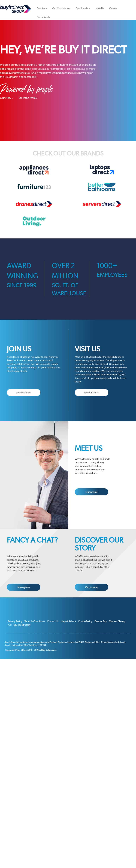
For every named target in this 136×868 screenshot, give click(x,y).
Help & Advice (68, 621)
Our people (92, 492)
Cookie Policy (85, 621)
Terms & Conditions (35, 621)
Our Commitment (61, 8)
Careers (113, 8)
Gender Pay (101, 621)
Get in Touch (43, 17)
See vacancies (24, 393)
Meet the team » (28, 98)
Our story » (7, 98)
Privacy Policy (15, 621)
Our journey (92, 587)
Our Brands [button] (83, 8)
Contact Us (53, 621)
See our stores (92, 393)
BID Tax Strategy (22, 625)
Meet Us (100, 8)
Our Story (42, 8)
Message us (24, 587)
